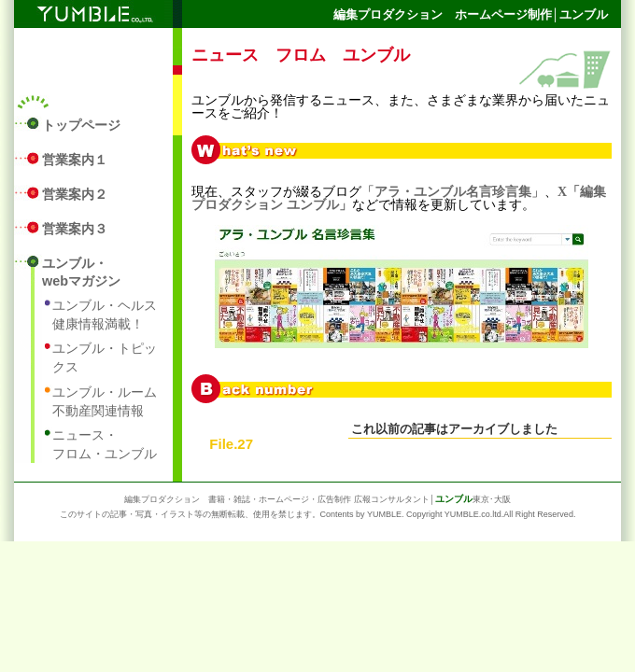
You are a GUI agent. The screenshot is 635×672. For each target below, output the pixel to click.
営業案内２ (75, 194)
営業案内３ (75, 229)
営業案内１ (75, 160)
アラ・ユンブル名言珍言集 (453, 192)
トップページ (81, 125)
